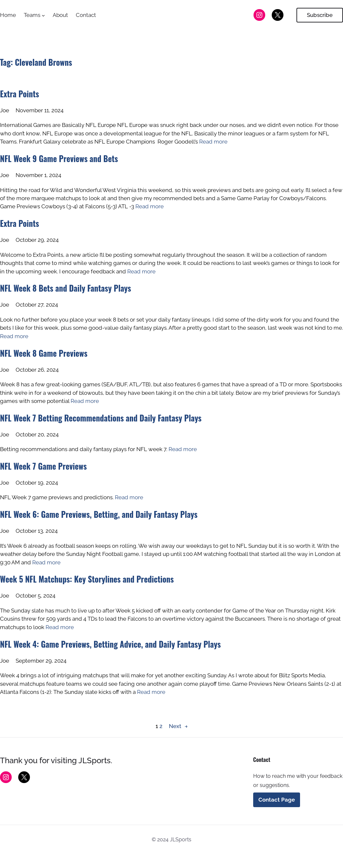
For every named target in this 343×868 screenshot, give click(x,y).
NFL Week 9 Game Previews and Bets (59, 158)
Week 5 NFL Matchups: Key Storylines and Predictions (87, 579)
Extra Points (20, 94)
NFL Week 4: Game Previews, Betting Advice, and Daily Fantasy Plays (110, 644)
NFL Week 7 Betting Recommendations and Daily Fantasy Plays (101, 418)
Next (178, 726)
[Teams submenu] (43, 15)
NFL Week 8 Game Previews (44, 353)
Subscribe (320, 15)
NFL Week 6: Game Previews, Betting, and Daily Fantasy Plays (99, 514)
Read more (213, 142)
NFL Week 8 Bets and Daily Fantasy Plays (66, 288)
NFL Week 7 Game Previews (43, 466)
